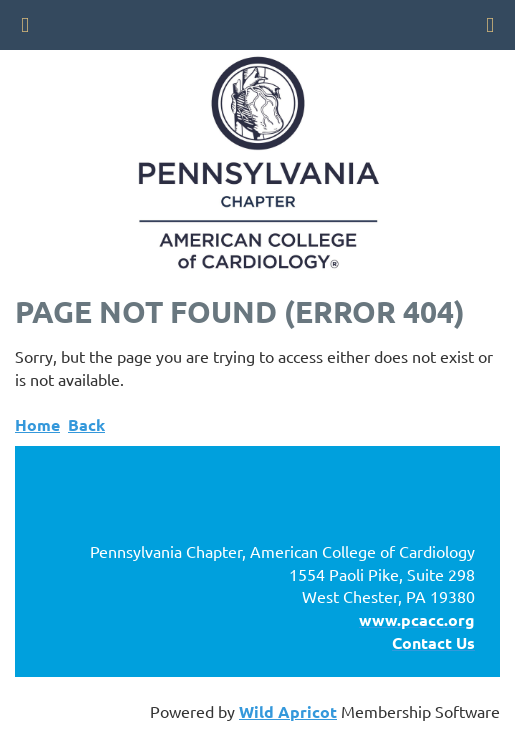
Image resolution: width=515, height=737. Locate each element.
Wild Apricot (288, 711)
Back (86, 424)
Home (37, 424)
